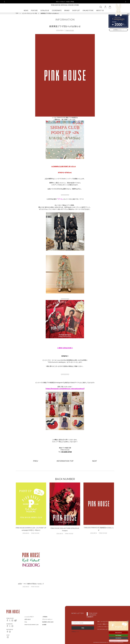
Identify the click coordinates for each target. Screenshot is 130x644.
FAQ (26, 622)
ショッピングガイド (29, 617)
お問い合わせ (28, 619)
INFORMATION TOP (65, 461)
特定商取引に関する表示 (48, 622)
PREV (36, 461)
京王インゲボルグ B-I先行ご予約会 (65, 2)
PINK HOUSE (70, 30)
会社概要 (44, 625)
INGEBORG (93, 615)
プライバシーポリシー (47, 619)
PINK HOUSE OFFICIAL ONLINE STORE (65, 5)
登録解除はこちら (75, 632)
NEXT (95, 461)
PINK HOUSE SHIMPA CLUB (31, 625)
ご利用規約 (45, 617)
